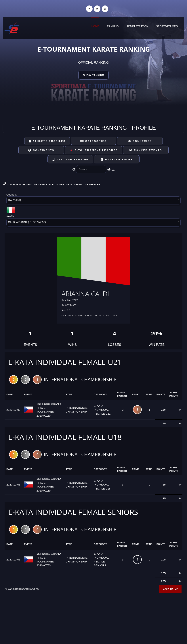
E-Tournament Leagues (93, 150)
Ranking (113, 26)
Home (95, 26)
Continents (41, 150)
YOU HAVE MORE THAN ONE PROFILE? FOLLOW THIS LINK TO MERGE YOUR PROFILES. (52, 185)
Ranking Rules (117, 159)
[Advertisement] (93, 618)
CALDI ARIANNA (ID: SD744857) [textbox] (27, 222)
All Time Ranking (70, 159)
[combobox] (93, 201)
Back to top (170, 590)
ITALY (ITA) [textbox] (15, 200)
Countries (140, 141)
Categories (94, 141)
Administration (137, 26)
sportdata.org (167, 26)
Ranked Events (146, 150)
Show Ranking (93, 75)
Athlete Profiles (47, 141)
